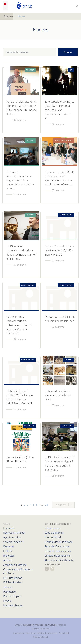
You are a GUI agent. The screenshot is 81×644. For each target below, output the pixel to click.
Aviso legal (64, 633)
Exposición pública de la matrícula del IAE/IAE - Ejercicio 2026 (59, 250)
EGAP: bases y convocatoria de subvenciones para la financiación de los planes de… (19, 325)
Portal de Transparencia (58, 551)
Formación (9, 528)
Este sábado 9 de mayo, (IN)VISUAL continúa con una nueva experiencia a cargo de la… (59, 110)
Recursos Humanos (14, 533)
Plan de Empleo (12, 596)
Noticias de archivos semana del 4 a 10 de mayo (58, 395)
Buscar (68, 52)
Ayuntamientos (12, 537)
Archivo (8, 560)
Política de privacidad (47, 633)
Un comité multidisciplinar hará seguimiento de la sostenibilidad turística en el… (20, 180)
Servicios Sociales (13, 542)
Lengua (7, 601)
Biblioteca (9, 556)
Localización (19, 633)
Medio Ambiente (13, 605)
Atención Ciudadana (15, 565)
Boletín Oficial (53, 537)
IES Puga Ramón (13, 578)
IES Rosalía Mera (13, 582)
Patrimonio (9, 592)
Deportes (9, 546)
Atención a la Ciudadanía (59, 560)
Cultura (7, 551)
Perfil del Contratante (57, 546)
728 (46, 505)
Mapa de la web (41, 637)
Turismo (8, 587)
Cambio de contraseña (58, 556)
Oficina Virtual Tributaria (59, 542)
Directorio (31, 633)
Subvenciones (53, 528)
